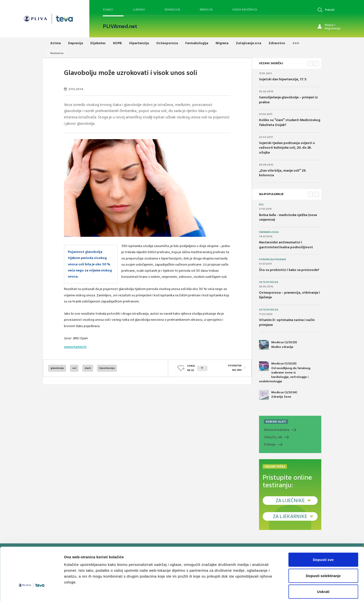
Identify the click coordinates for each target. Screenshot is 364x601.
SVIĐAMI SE (197, 368)
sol (74, 368)
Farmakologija (269, 232)
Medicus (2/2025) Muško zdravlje (278, 345)
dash (88, 368)
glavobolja (57, 368)
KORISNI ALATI (276, 422)
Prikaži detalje (253, 591)
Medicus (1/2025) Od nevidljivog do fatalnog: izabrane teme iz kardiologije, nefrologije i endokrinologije (285, 372)
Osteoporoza (269, 282)
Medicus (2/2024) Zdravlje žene (278, 395)
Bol (261, 205)
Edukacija (172, 10)
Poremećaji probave (273, 259)
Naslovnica (57, 53)
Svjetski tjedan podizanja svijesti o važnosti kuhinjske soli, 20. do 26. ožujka (287, 148)
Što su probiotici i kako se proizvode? (289, 270)
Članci (108, 10)
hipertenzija (107, 368)
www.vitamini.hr (75, 347)
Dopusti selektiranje (323, 553)
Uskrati (323, 569)
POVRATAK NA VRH (235, 368)
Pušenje (270, 444)
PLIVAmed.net (120, 26)
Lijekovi (139, 10)
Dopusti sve (323, 537)
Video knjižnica (245, 10)
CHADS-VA (273, 437)
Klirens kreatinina (277, 430)
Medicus (206, 10)
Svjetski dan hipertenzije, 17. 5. (283, 79)
